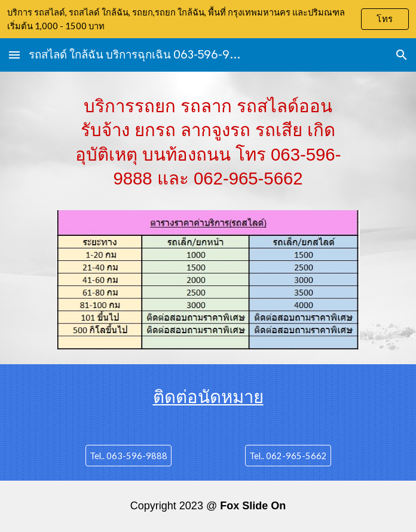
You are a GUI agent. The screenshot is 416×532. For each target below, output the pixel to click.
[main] (208, 148)
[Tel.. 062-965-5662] (288, 456)
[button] (14, 55)
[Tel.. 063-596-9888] (129, 456)
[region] (208, 19)
